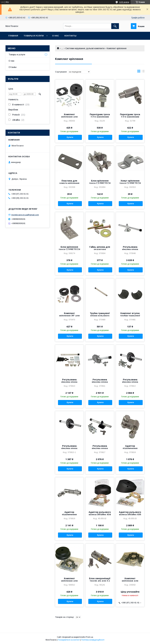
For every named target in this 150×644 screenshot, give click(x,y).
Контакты (70, 36)
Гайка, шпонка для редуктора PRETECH (100, 249)
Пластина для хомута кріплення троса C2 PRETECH (69, 183)
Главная (13, 36)
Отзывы (13, 67)
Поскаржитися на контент (69, 640)
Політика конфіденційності (93, 640)
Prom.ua (89, 637)
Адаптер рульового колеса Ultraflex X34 (100, 513)
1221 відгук (124, 2)
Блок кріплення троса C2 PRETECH (100, 182)
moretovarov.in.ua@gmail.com (25, 215)
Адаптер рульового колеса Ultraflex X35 (130, 513)
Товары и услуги (34, 36)
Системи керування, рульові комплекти (85, 48)
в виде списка (143, 72)
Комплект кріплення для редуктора (69, 581)
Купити (70, 137)
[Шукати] (115, 26)
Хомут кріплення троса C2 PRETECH (130, 182)
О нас (56, 36)
